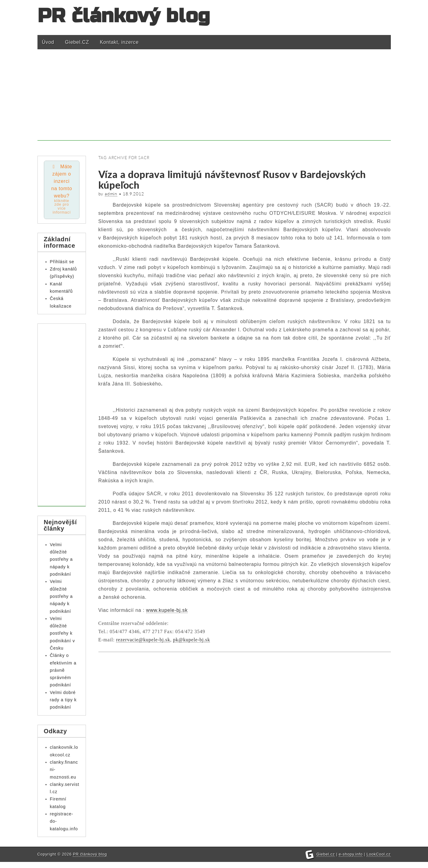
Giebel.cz (326, 860)
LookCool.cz (378, 860)
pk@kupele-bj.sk (191, 640)
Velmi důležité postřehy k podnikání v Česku (62, 634)
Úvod (48, 42)
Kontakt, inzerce (119, 42)
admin (111, 194)
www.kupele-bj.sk (167, 610)
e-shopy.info (351, 860)
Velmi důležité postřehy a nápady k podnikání (61, 560)
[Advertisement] (214, 98)
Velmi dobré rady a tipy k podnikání (63, 700)
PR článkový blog (124, 16)
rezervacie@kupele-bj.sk (143, 640)
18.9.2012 (133, 194)
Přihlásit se (62, 262)
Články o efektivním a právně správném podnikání (63, 671)
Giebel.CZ (77, 42)
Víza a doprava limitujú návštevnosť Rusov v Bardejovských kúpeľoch (232, 180)
